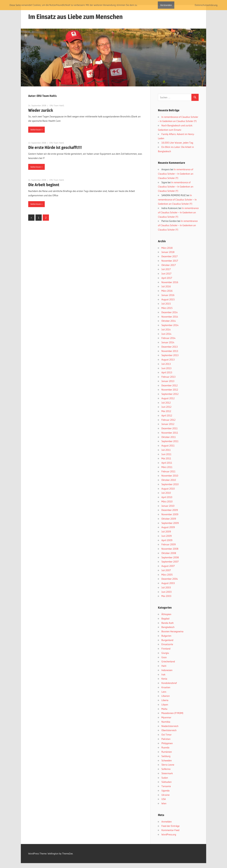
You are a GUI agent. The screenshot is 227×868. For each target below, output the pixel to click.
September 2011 (170, 441)
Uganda (165, 790)
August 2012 (168, 398)
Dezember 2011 (170, 428)
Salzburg (166, 756)
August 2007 (168, 566)
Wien (164, 803)
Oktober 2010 (169, 480)
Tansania (166, 786)
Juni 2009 (166, 536)
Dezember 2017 (170, 256)
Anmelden (167, 822)
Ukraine (165, 795)
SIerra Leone (168, 765)
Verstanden (166, 5)
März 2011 (167, 467)
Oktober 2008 (169, 553)
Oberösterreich (169, 730)
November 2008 (170, 549)
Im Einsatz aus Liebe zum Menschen (75, 17)
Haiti (164, 666)
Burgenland (167, 640)
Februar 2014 (168, 338)
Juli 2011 (166, 450)
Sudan (165, 778)
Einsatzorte (167, 644)
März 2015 (167, 308)
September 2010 (170, 484)
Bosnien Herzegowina (172, 631)
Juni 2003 (166, 592)
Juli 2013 (166, 364)
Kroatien (166, 687)
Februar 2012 (168, 420)
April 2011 (167, 463)
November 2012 (170, 390)
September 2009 (170, 523)
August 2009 (168, 527)
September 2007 (170, 562)
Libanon (166, 696)
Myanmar (166, 717)
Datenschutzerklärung (206, 5)
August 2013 (168, 359)
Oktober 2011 (169, 437)
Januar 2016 (168, 295)
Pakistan (166, 739)
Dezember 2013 (170, 347)
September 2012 (170, 394)
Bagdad (165, 618)
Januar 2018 (168, 252)
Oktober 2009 (169, 519)
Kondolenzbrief (169, 683)
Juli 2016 (166, 286)
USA (164, 799)
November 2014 (170, 317)
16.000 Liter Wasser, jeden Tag (177, 143)
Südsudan (166, 782)
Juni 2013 (166, 368)
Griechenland (168, 661)
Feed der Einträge (170, 826)
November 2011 (170, 433)
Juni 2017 (166, 274)
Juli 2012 (166, 403)
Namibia (166, 722)
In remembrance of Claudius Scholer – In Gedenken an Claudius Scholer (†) (176, 174)
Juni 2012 (166, 407)
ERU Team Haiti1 (57, 106)
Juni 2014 (166, 334)
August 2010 (168, 489)
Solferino (166, 769)
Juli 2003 (166, 587)
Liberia (165, 700)
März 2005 (167, 575)
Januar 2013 (168, 381)
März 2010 (167, 501)
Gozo (164, 657)
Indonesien (167, 670)
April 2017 (167, 278)
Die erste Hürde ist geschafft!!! (55, 147)
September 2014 (170, 325)
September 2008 (170, 557)
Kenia (164, 679)
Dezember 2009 (170, 510)
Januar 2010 (168, 506)
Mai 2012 (166, 411)
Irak (163, 674)
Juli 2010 (166, 493)
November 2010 (170, 476)
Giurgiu (165, 653)
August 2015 (168, 299)
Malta (164, 709)
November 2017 (170, 261)
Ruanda (165, 747)
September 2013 (170, 355)
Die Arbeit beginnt (44, 185)
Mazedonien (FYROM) (172, 713)
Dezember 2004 (170, 579)
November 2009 (170, 514)
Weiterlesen (36, 130)
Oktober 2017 (169, 265)
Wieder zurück (41, 110)
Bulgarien (166, 636)
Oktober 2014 (169, 321)
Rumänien (167, 752)
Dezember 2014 (170, 312)
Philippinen (167, 743)
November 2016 (170, 282)
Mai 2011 (166, 458)
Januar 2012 (168, 424)
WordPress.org (169, 834)
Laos (164, 692)
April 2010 (167, 497)
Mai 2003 (166, 596)
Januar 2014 (168, 342)
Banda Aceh (167, 623)
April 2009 (167, 540)
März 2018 (167, 248)
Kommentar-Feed (170, 830)
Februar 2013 (168, 377)
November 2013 (170, 351)
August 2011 (168, 445)
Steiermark (167, 773)
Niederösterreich (170, 726)
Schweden (167, 760)
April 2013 (167, 372)
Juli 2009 (166, 531)
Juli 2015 (166, 304)
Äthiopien (166, 614)
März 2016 (167, 291)
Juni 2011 (166, 454)
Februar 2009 (169, 544)
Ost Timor (166, 735)
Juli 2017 (166, 269)
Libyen (165, 704)
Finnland (166, 649)
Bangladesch (168, 627)
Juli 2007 (166, 570)
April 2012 (167, 415)
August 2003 (168, 583)
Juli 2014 (166, 329)
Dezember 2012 (170, 385)
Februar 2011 (168, 471)
